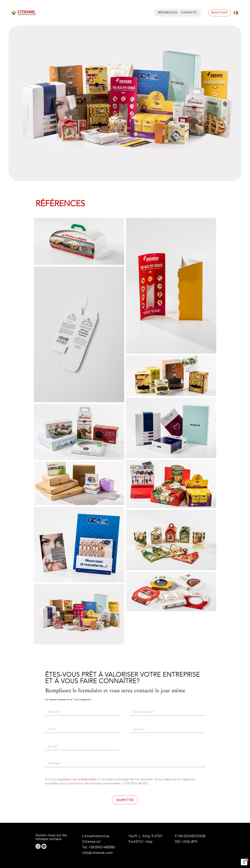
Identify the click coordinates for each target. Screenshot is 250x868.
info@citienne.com (97, 852)
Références (168, 13)
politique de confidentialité (78, 779)
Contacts (189, 13)
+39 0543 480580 (102, 847)
